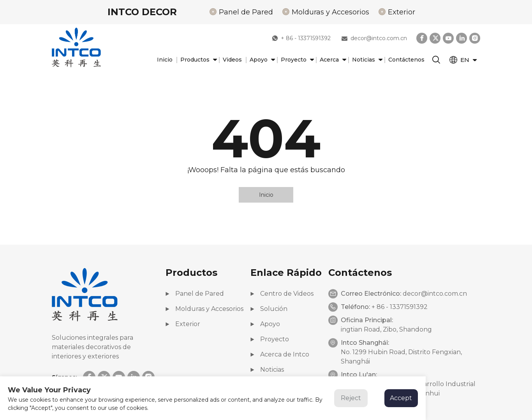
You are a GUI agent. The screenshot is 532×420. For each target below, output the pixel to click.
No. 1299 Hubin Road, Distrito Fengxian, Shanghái (401, 357)
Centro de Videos (282, 294)
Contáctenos (406, 60)
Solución (269, 309)
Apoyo (261, 60)
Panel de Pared (246, 12)
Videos (232, 60)
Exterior (402, 12)
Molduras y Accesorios (330, 12)
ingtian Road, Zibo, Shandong (386, 329)
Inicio (165, 60)
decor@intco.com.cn (374, 38)
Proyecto (296, 60)
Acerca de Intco (280, 354)
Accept (401, 398)
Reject (351, 398)
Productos (198, 60)
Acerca (332, 60)
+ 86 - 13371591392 (301, 38)
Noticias (366, 60)
